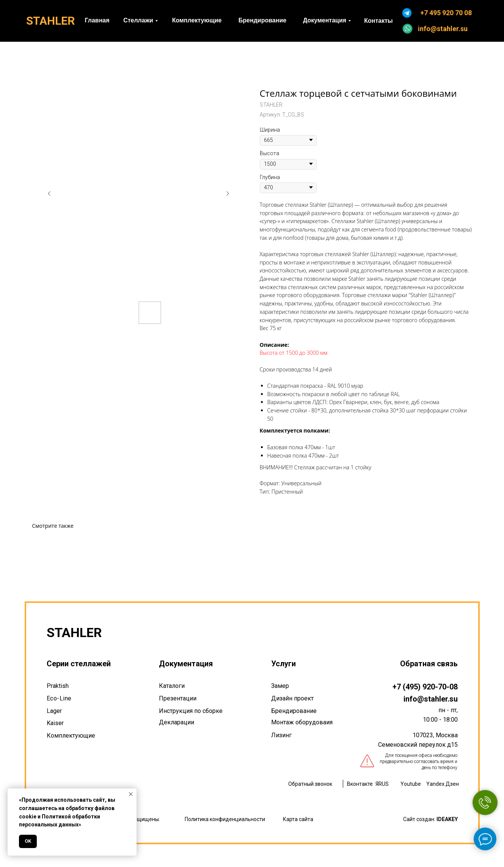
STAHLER (50, 21)
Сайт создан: (430, 819)
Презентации (178, 698)
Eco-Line (59, 698)
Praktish (58, 686)
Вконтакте (360, 784)
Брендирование (294, 711)
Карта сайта (298, 819)
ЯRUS (382, 784)
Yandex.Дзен (443, 784)
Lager (54, 711)
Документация (186, 664)
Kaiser (55, 723)
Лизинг (281, 735)
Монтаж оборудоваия (302, 722)
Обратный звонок (310, 784)
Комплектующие (71, 736)
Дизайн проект (292, 698)
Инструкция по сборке (191, 711)
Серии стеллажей (79, 664)
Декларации (177, 722)
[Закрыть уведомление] (131, 794)
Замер (280, 686)
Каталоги (172, 686)
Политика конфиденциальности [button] (225, 819)
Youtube (411, 784)
